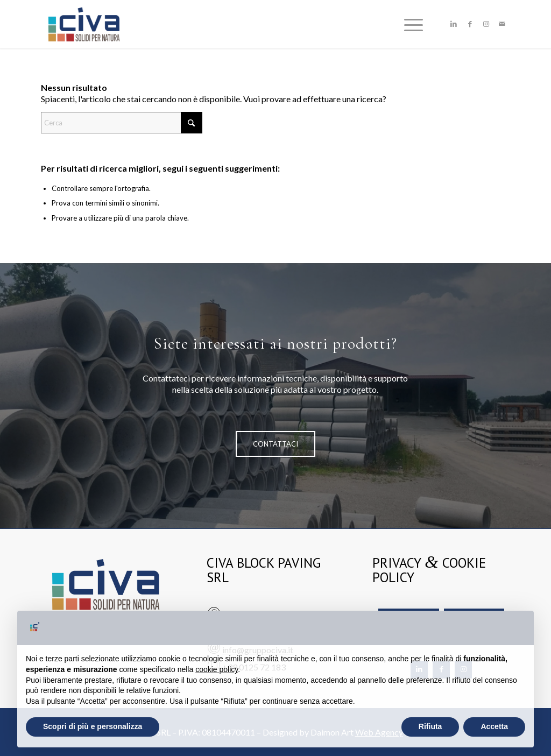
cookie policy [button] (217, 669)
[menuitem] (410, 24)
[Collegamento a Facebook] (470, 24)
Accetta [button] (494, 726)
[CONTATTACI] (275, 444)
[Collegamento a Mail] (502, 24)
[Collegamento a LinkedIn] (454, 24)
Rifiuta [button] (430, 726)
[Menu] (410, 24)
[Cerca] (122, 123)
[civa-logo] (84, 24)
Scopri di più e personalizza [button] (93, 726)
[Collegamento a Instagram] (486, 24)
